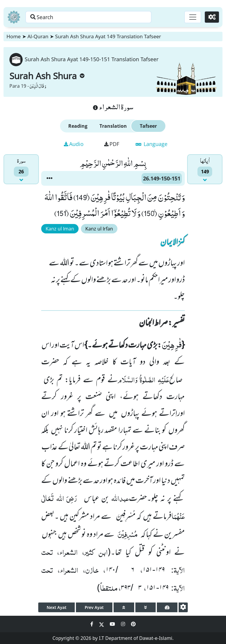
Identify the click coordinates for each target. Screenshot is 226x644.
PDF (112, 144)
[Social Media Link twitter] (102, 624)
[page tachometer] (167, 607)
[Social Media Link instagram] (124, 624)
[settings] (183, 607)
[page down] (146, 607)
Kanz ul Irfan (99, 229)
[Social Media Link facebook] (92, 624)
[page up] (124, 607)
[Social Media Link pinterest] (133, 624)
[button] (49, 178)
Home (14, 36)
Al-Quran (38, 36)
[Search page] (92, 17)
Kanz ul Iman (60, 229)
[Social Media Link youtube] (113, 624)
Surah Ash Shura (47, 76)
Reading (78, 126)
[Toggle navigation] (192, 17)
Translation (113, 126)
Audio (74, 144)
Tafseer (148, 126)
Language (152, 144)
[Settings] (212, 17)
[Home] (14, 17)
